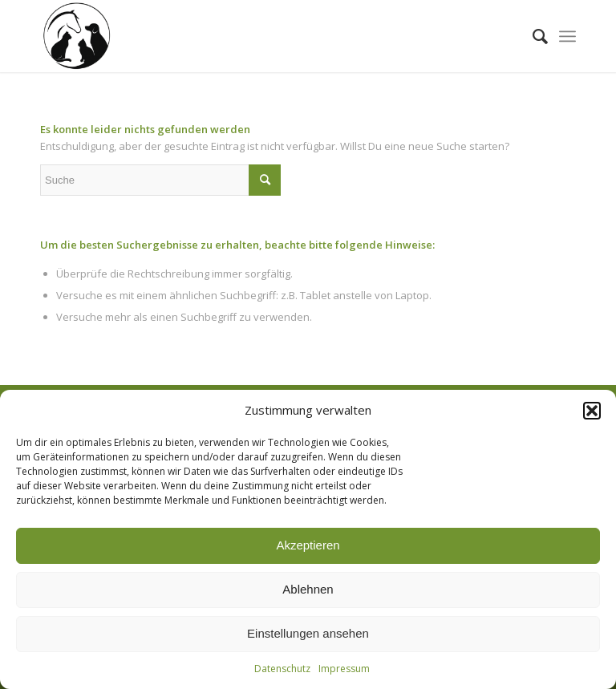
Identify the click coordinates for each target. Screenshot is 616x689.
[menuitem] (532, 36)
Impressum (344, 669)
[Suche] (532, 36)
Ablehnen (308, 589)
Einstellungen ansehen (308, 633)
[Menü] (567, 36)
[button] (592, 411)
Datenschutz (282, 669)
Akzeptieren (308, 545)
